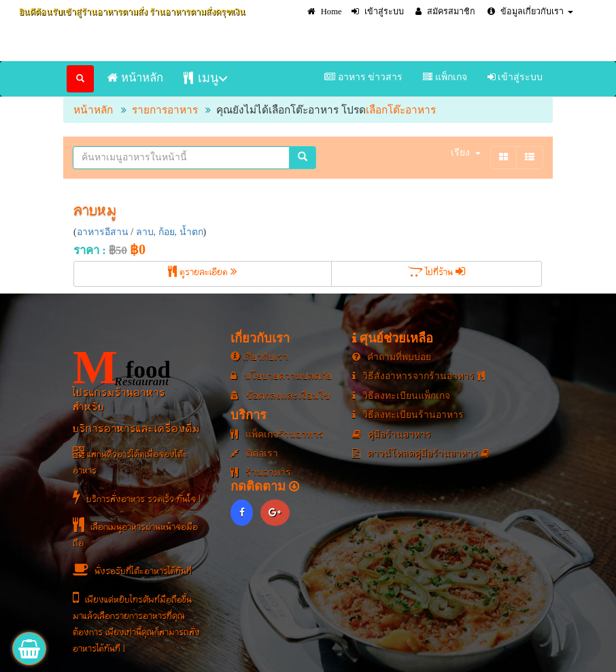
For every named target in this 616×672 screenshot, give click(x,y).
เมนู (201, 78)
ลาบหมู (95, 212)
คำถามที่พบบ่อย (392, 357)
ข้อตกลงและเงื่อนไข (280, 396)
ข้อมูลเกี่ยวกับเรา (530, 12)
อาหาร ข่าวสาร (363, 77)
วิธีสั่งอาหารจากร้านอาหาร (418, 376)
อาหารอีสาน (103, 232)
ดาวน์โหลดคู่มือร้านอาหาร (421, 454)
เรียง (466, 153)
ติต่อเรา (254, 454)
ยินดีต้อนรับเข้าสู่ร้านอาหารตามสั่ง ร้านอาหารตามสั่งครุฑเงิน (132, 12)
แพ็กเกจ (445, 77)
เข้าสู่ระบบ (378, 12)
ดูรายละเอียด (203, 273)
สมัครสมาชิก (445, 12)
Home (325, 12)
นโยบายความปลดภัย (281, 376)
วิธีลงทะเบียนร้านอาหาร (408, 415)
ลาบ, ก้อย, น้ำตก (170, 232)
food (122, 367)
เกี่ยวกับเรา (259, 357)
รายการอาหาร (165, 110)
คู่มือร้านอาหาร (392, 435)
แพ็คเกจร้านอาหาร (277, 435)
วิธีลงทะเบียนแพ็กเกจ (401, 396)
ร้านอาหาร (261, 473)
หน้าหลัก (135, 78)
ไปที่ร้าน (437, 273)
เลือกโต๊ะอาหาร (401, 110)
